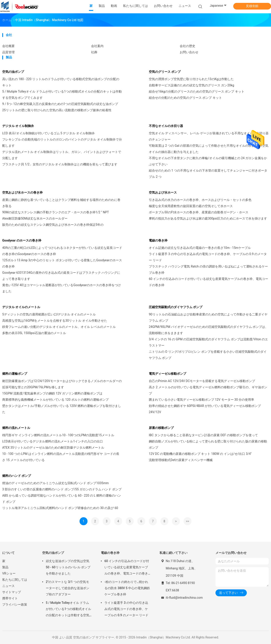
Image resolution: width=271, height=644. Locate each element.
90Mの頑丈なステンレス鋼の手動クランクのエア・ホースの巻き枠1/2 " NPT (56, 212)
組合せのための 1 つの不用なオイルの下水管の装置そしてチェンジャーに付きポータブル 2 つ (208, 174)
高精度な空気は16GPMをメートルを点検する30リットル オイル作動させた (55, 321)
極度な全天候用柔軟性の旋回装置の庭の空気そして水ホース (191, 206)
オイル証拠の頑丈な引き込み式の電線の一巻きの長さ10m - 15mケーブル (200, 248)
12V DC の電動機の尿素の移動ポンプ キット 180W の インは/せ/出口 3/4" (200, 454)
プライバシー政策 (15, 604)
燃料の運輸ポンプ (15, 374)
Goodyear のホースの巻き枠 (22, 240)
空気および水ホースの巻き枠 (22, 192)
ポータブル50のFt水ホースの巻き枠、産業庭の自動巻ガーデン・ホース (199, 212)
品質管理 (8, 52)
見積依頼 (252, 6)
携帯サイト (10, 598)
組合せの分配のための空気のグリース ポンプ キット (185, 98)
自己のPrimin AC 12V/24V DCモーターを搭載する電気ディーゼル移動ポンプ (202, 381)
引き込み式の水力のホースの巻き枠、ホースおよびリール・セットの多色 (200, 200)
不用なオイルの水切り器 (166, 126)
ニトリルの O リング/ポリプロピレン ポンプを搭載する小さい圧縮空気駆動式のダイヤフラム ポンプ (208, 355)
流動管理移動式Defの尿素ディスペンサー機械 (181, 460)
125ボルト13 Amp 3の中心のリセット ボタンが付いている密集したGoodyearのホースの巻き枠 (62, 263)
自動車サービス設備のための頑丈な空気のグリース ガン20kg (191, 85)
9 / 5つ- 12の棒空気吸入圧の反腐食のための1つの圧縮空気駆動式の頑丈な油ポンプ (60, 104)
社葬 (94, 52)
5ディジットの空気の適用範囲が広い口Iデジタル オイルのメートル (49, 314)
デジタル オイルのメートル (21, 307)
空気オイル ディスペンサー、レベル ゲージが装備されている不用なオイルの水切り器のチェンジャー (209, 136)
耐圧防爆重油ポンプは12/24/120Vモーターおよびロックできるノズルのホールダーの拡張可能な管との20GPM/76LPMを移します (62, 384)
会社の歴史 (187, 46)
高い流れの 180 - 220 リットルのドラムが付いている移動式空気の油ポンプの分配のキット (61, 82)
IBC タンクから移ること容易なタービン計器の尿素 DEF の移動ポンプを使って (203, 435)
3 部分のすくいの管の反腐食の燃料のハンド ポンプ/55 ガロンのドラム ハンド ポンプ (62, 489)
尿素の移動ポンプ (161, 428)
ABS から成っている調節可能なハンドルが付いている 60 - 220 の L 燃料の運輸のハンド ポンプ (62, 499)
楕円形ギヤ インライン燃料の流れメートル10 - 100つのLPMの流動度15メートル (58, 435)
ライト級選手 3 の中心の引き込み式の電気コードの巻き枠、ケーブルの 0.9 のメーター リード (208, 257)
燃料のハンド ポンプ (17, 476)
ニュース (8, 586)
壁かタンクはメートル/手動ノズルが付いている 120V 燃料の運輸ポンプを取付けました (62, 409)
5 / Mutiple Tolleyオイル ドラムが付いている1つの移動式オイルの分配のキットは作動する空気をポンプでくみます (62, 95)
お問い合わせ (189, 52)
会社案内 (97, 46)
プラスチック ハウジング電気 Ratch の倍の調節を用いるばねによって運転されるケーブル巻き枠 (208, 269)
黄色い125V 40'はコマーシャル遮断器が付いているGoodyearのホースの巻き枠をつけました (62, 288)
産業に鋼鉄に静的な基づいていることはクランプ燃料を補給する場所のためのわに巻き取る (61, 203)
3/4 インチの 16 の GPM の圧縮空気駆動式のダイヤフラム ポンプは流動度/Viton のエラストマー (208, 342)
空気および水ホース (163, 192)
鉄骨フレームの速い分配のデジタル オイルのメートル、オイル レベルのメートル (59, 327)
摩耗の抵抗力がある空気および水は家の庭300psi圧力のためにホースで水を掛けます (208, 218)
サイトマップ (12, 592)
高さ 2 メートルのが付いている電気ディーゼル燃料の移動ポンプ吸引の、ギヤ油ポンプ (208, 390)
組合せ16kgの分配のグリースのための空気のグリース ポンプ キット (197, 91)
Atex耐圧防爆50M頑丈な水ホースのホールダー (35, 218)
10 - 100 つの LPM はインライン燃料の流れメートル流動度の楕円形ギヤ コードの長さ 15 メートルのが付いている (61, 457)
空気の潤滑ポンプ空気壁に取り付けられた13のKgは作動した (191, 79)
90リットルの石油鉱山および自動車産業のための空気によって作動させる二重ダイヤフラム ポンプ (208, 317)
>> (188, 521)
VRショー (9, 573)
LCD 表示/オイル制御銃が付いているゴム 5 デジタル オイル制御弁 (49, 133)
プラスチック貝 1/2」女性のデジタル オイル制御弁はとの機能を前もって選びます (60, 164)
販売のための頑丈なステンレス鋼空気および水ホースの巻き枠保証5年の (53, 225)
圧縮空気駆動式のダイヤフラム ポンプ (176, 307)
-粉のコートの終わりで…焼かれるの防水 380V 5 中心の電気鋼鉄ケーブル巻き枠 (127, 588)
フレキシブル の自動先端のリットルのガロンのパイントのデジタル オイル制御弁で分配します (62, 143)
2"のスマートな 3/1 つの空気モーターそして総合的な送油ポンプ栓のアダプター (68, 588)
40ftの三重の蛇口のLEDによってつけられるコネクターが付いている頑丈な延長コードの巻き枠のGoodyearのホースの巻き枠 (62, 251)
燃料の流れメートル (16, 428)
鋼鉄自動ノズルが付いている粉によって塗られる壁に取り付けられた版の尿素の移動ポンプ (208, 444)
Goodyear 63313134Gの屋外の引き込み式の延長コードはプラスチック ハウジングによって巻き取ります (61, 276)
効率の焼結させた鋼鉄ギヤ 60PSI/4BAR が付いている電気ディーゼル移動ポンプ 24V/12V (205, 409)
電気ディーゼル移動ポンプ (167, 374)
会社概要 (8, 46)
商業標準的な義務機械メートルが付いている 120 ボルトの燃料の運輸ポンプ (55, 400)
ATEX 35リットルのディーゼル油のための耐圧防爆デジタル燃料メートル (53, 448)
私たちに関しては (15, 580)
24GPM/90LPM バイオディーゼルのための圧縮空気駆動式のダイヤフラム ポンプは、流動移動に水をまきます (208, 330)
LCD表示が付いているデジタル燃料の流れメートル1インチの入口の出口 (53, 441)
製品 (5, 567)
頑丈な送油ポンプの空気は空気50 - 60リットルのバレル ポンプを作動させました (68, 567)
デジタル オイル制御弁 (18, 126)
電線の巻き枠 (158, 240)
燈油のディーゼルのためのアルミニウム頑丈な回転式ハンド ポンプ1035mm (56, 483)
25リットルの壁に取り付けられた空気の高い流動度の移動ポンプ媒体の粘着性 (57, 110)
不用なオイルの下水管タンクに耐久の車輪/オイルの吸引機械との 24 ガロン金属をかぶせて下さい (208, 161)
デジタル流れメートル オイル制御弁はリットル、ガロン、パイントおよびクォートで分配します (62, 155)
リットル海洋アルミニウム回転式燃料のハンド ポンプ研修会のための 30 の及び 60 (60, 508)
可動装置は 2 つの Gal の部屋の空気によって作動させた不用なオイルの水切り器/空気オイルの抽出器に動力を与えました (209, 149)
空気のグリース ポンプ (165, 72)
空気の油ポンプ (13, 72)
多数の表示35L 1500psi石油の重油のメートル (34, 333)
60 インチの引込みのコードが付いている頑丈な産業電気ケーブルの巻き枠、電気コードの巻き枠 (208, 282)
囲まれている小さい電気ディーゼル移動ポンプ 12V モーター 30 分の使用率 (201, 400)
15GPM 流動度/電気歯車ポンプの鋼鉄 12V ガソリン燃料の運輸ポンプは (52, 393)
